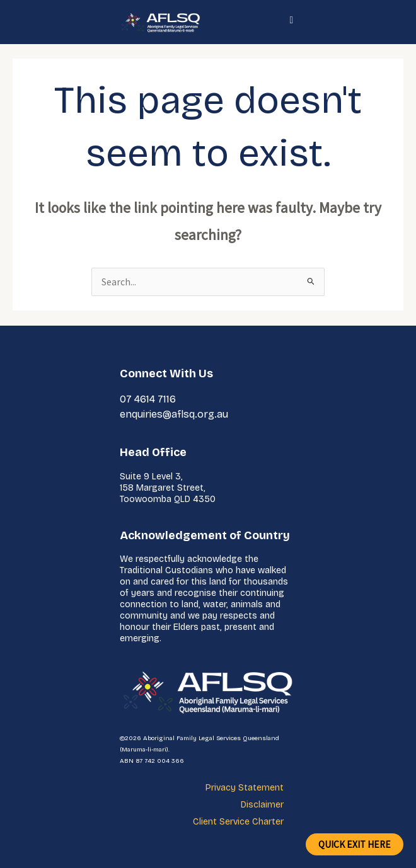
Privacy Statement (245, 788)
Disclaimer (262, 805)
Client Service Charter (238, 822)
